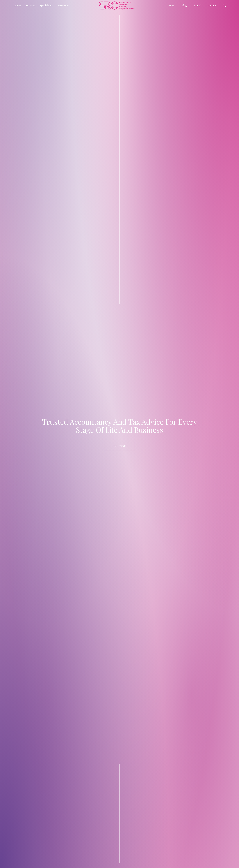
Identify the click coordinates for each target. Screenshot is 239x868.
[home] (117, 5)
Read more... (120, 446)
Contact (213, 5)
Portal (198, 5)
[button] (18, 5)
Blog (184, 5)
